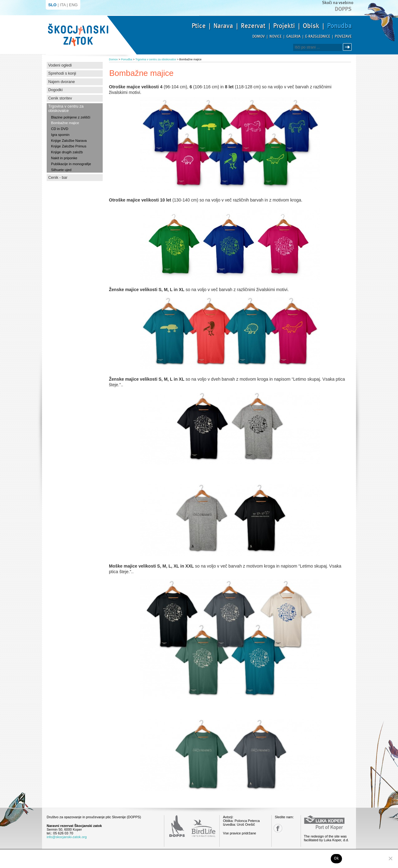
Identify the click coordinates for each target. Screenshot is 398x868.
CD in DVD (60, 129)
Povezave (343, 37)
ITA (63, 5)
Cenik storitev (60, 98)
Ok (337, 858)
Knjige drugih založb (67, 152)
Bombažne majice (65, 123)
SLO (52, 5)
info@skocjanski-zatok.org (67, 837)
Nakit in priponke (64, 158)
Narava (223, 26)
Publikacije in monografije (71, 164)
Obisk (311, 26)
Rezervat (253, 26)
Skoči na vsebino (338, 3)
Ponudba (339, 26)
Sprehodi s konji (62, 73)
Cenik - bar (58, 178)
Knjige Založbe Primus (69, 146)
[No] (390, 858)
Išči (348, 47)
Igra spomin (60, 135)
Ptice (199, 26)
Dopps (343, 9)
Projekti (284, 26)
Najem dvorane (61, 82)
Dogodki (55, 90)
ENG (73, 5)
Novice (276, 37)
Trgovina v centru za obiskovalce (66, 109)
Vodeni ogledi (60, 65)
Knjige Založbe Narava (69, 141)
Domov (259, 37)
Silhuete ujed (61, 170)
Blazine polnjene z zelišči (71, 117)
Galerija (293, 37)
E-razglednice (318, 37)
